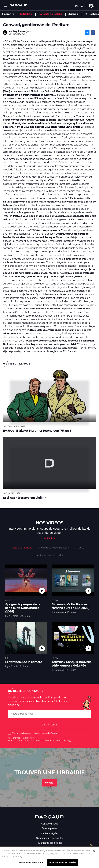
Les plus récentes (23, 548)
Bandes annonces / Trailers (49, 555)
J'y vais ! (50, 783)
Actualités (26, 14)
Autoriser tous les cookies (62, 865)
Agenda (73, 14)
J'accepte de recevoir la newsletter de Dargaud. (36, 733)
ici (70, 741)
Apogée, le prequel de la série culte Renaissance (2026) (23, 608)
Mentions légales (49, 833)
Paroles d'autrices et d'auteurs (53, 548)
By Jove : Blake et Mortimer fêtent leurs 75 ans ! (37, 431)
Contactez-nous (49, 824)
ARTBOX (79, 548)
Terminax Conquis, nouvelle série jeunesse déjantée (72, 664)
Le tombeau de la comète (24, 662)
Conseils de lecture (50, 14)
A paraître (8, 14)
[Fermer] (94, 853)
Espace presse (49, 828)
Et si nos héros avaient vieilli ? (24, 498)
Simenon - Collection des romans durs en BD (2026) (70, 606)
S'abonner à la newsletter (49, 838)
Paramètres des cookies (49, 843)
